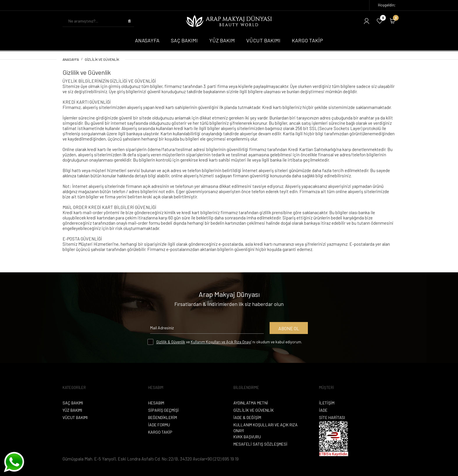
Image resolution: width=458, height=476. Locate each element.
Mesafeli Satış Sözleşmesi (260, 444)
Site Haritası (332, 417)
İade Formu (159, 425)
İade (323, 410)
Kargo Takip (160, 432)
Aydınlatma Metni (251, 403)
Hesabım (156, 403)
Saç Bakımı (73, 403)
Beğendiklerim (163, 417)
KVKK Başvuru (247, 437)
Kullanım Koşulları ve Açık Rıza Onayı (221, 342)
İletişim (327, 403)
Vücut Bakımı (75, 417)
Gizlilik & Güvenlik (171, 342)
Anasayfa (71, 59)
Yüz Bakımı (72, 410)
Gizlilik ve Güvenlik (102, 59)
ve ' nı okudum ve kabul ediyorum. (229, 342)
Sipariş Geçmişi (163, 410)
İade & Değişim (247, 417)
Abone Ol (289, 328)
